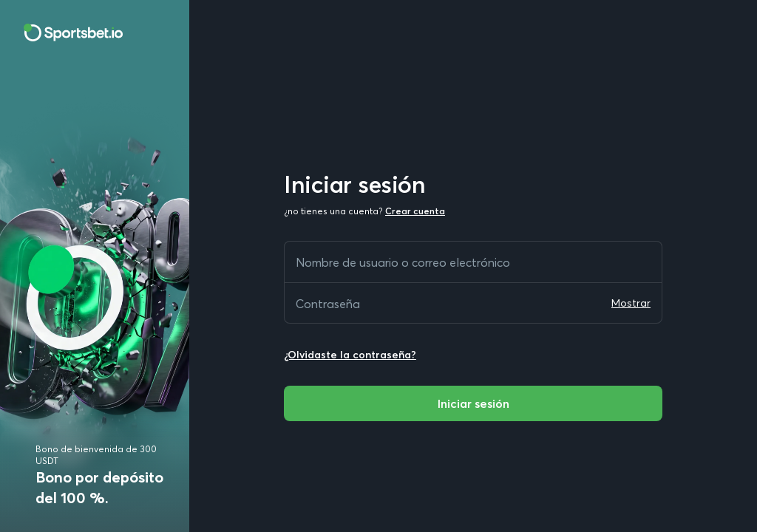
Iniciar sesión (473, 403)
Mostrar (631, 303)
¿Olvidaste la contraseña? (350, 355)
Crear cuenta (415, 211)
